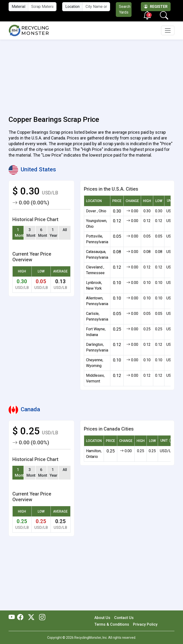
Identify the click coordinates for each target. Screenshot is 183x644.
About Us (102, 618)
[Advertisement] (91, 75)
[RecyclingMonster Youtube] (13, 618)
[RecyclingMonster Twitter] (31, 618)
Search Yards (125, 9)
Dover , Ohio (96, 211)
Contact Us (124, 618)
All (65, 230)
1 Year (53, 233)
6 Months (43, 233)
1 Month (19, 233)
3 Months (31, 233)
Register (156, 7)
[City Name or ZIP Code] (96, 7)
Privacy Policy (145, 624)
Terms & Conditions (112, 624)
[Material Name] (42, 7)
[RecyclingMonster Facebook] (21, 618)
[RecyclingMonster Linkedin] (41, 618)
